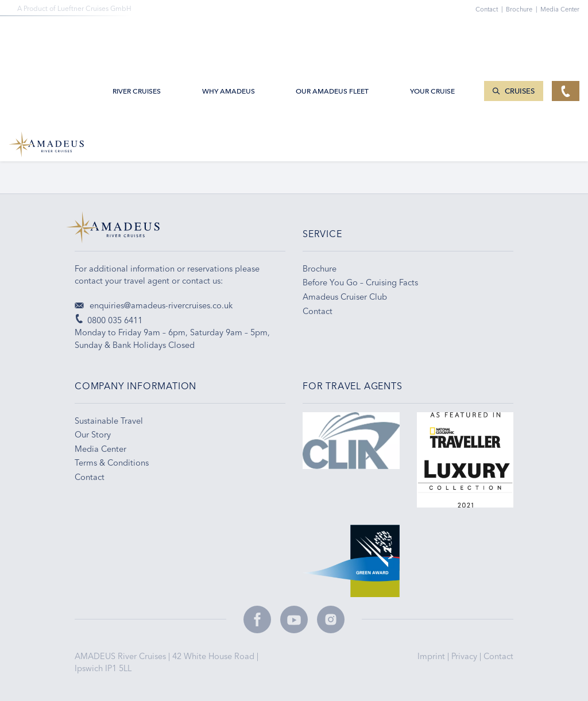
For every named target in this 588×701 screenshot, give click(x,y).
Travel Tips (401, 149)
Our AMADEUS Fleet (332, 36)
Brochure (523, 9)
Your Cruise (432, 36)
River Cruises (137, 36)
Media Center (560, 9)
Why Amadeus (229, 36)
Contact (498, 656)
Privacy (465, 656)
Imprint (432, 656)
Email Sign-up (254, 149)
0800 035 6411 (102, 149)
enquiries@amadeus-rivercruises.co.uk (154, 305)
